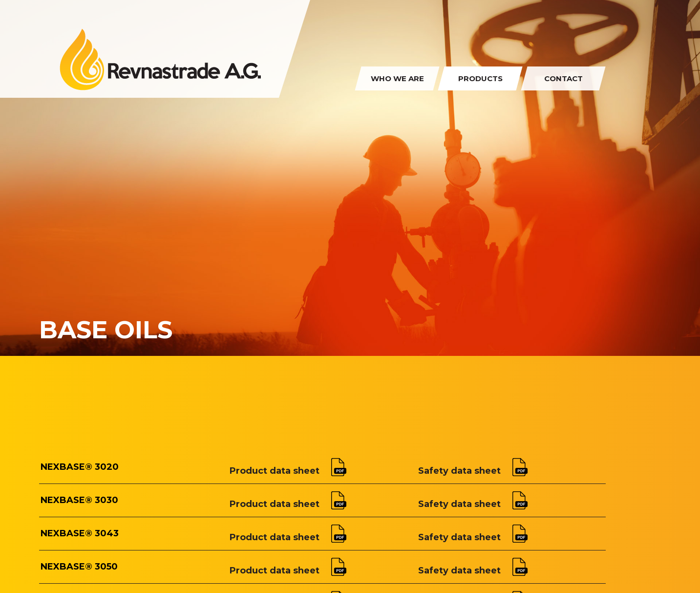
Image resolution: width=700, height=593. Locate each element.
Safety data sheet (473, 471)
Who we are (397, 78)
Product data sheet (288, 471)
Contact (563, 78)
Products (480, 78)
